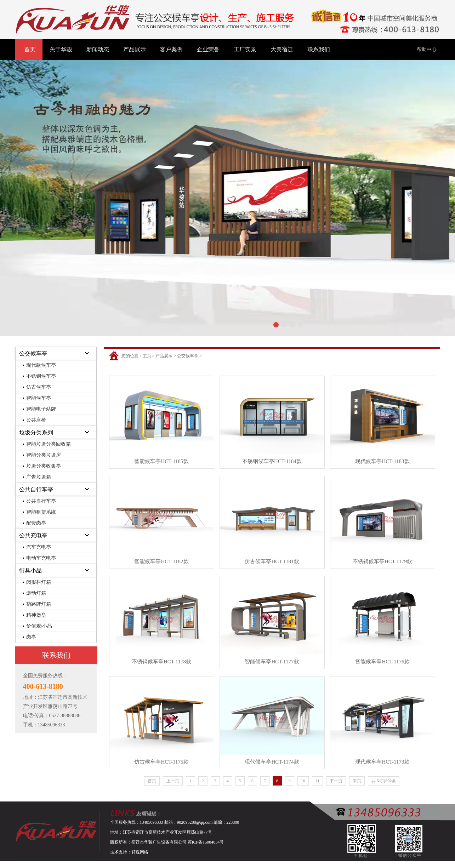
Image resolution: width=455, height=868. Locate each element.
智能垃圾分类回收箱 (49, 444)
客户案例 (171, 49)
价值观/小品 (39, 626)
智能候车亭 (39, 398)
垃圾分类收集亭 (44, 466)
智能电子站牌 (41, 409)
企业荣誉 (208, 49)
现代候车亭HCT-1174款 (272, 762)
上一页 (173, 781)
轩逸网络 (140, 852)
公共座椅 (36, 420)
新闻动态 (98, 49)
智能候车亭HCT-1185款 (161, 461)
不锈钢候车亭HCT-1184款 (272, 461)
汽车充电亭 (39, 547)
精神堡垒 (36, 615)
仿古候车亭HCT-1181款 (272, 561)
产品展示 (135, 49)
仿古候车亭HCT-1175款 (161, 762)
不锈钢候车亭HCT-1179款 (382, 561)
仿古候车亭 (39, 387)
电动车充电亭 (41, 558)
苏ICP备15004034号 (206, 842)
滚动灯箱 (36, 593)
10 (303, 781)
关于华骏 (61, 49)
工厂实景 (245, 49)
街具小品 (30, 570)
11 (318, 781)
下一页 (336, 781)
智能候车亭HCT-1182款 (161, 561)
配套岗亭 (36, 523)
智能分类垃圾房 (44, 455)
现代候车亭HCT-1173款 (382, 762)
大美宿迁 (282, 49)
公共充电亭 (33, 535)
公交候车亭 (33, 353)
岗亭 (31, 637)
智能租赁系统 (41, 512)
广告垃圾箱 (39, 477)
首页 (30, 49)
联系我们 (319, 49)
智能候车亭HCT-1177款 (272, 662)
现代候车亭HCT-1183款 (382, 461)
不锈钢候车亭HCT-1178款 (161, 662)
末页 (357, 781)
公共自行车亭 (36, 489)
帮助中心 (427, 49)
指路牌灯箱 (39, 604)
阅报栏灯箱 (39, 582)
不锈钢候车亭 (41, 376)
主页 (147, 356)
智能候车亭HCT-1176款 (382, 662)
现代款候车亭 (41, 365)
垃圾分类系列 (36, 432)
